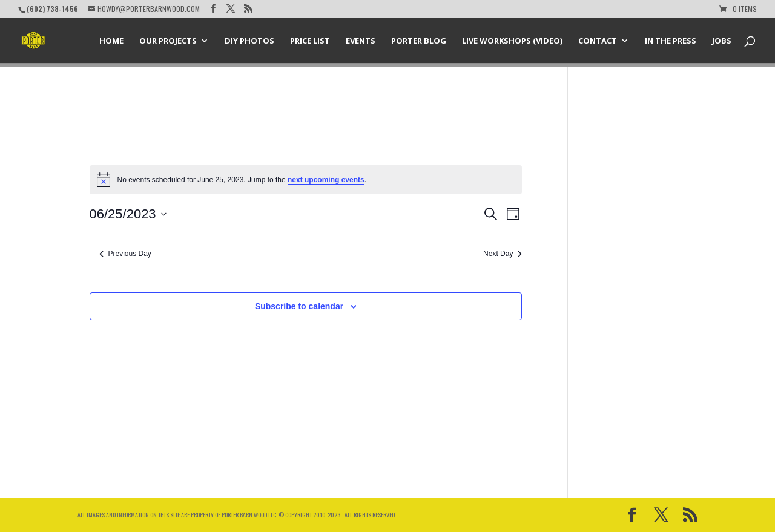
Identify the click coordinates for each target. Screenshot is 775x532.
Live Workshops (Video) (512, 41)
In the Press (671, 41)
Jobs (722, 41)
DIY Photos (249, 41)
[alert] (306, 180)
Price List (310, 41)
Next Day (503, 254)
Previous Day (125, 254)
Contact (598, 41)
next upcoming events (326, 180)
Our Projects (168, 41)
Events (361, 41)
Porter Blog (419, 41)
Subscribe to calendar (299, 306)
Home (111, 41)
